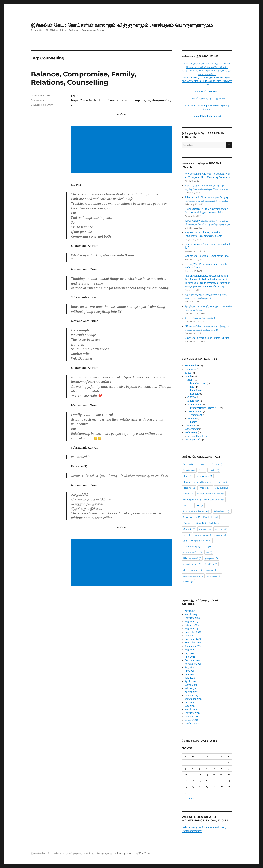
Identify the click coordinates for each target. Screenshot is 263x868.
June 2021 (190, 657)
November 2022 (193, 632)
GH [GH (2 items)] (202, 470)
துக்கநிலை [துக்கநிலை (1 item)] (211, 558)
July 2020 (189, 671)
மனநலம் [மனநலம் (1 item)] (211, 570)
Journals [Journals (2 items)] (222, 488)
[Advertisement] (122, 150)
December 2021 (193, 639)
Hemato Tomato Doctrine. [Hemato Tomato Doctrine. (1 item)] (199, 482)
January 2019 (191, 695)
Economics (190, 369)
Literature (190, 426)
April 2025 (190, 611)
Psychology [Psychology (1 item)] (211, 517)
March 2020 (191, 685)
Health (188, 376)
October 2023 (192, 625)
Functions (195, 390)
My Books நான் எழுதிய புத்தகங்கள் (207, 99)
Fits (192, 387)
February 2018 (192, 713)
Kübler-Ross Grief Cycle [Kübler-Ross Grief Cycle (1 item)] (211, 494)
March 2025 (191, 615)
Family (49, 105)
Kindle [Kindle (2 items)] (188, 494)
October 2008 (192, 724)
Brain (190, 380)
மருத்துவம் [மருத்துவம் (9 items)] (214, 576)
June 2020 (190, 674)
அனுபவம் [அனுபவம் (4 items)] (221, 529)
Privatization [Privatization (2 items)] (191, 517)
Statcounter (196, 831)
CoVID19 (192, 397)
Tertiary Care (194, 411)
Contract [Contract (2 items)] (202, 464)
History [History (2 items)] (223, 482)
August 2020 (191, 667)
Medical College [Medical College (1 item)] (214, 500)
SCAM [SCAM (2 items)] (201, 523)
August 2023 (191, 629)
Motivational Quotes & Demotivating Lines (207, 256)
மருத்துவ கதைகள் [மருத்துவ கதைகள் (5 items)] (193, 576)
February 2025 (192, 618)
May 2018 (190, 706)
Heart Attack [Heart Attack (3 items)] (204, 476)
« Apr (192, 799)
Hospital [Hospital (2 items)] (189, 488)
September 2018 (193, 699)
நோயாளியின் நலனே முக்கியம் (200, 318)
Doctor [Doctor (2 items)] (217, 464)
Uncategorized (192, 440)
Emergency (193, 401)
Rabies (194, 422)
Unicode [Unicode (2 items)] (189, 529)
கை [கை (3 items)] (209, 552)
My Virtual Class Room (207, 92)
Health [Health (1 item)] (214, 470)
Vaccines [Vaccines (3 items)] (205, 529)
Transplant (196, 415)
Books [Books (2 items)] (188, 464)
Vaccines (192, 418)
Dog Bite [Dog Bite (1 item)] (189, 470)
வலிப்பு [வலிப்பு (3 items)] (188, 582)
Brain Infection (198, 383)
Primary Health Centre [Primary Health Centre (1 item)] (197, 511)
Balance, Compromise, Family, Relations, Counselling (84, 78)
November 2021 (193, 643)
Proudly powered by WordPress (134, 853)
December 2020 (193, 660)
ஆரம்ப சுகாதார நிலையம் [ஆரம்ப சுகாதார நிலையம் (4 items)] (197, 541)
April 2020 (190, 681)
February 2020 (192, 688)
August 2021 (191, 650)
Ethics (188, 373)
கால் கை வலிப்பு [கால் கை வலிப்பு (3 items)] (193, 552)
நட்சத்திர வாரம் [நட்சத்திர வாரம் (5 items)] (192, 564)
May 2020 (190, 678)
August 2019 (191, 692)
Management (192, 429)
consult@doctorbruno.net (207, 116)
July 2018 (189, 703)
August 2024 (191, 622)
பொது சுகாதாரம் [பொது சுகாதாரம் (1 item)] (192, 570)
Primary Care (194, 404)
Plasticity (195, 394)
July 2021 (189, 653)
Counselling (37, 105)
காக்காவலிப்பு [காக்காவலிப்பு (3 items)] (191, 546)
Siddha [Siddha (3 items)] (215, 523)
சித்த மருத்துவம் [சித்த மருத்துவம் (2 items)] (192, 558)
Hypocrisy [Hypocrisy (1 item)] (205, 488)
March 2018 (191, 710)
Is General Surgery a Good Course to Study (207, 338)
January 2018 (191, 717)
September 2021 (193, 646)
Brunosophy (38, 100)
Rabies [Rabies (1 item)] (188, 523)
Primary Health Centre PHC (204, 408)
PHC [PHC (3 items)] (200, 505)
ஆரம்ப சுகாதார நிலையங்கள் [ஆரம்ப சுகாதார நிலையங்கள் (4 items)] (210, 535)
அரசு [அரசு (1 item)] (187, 535)
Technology (191, 433)
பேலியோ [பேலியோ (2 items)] (211, 564)
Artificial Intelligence (199, 436)
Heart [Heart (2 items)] (188, 476)
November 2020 (193, 664)
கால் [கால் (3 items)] (207, 546)
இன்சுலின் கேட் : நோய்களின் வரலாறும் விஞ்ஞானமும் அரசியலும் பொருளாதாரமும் (122, 25)
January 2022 (192, 636)
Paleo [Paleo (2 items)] (188, 505)
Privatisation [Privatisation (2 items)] (222, 511)
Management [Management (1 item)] (192, 500)
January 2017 (191, 720)
